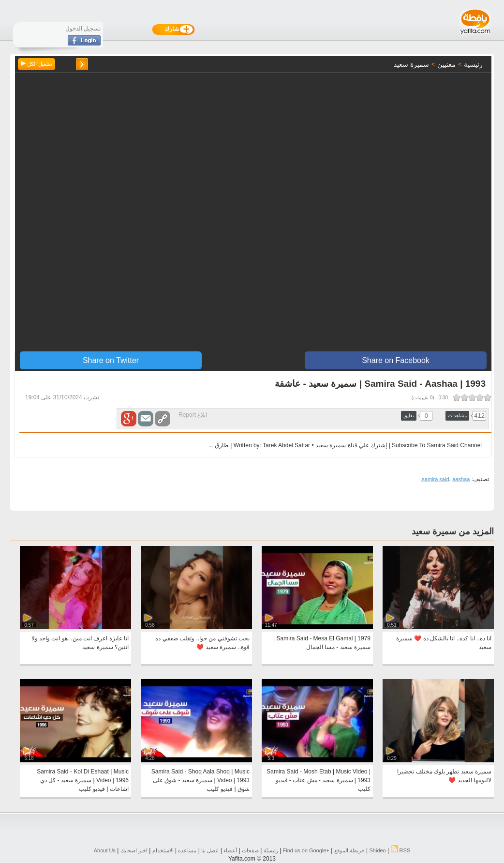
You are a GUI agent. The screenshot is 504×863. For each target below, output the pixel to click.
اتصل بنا (210, 850)
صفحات (250, 850)
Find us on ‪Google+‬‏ (306, 850)
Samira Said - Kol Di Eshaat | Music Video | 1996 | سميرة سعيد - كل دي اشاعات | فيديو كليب (83, 780)
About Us (105, 850)
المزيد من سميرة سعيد (453, 531)
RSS (401, 850)
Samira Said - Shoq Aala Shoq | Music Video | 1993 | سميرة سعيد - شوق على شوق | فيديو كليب (200, 780)
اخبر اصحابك (134, 850)
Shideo (377, 850)
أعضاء (230, 850)
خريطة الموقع (349, 850)
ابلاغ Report (193, 415)
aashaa (461, 479)
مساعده (187, 850)
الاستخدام (163, 850)
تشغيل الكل (37, 64)
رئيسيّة (271, 850)
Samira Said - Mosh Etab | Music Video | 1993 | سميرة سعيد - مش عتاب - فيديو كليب (319, 780)
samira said (435, 479)
